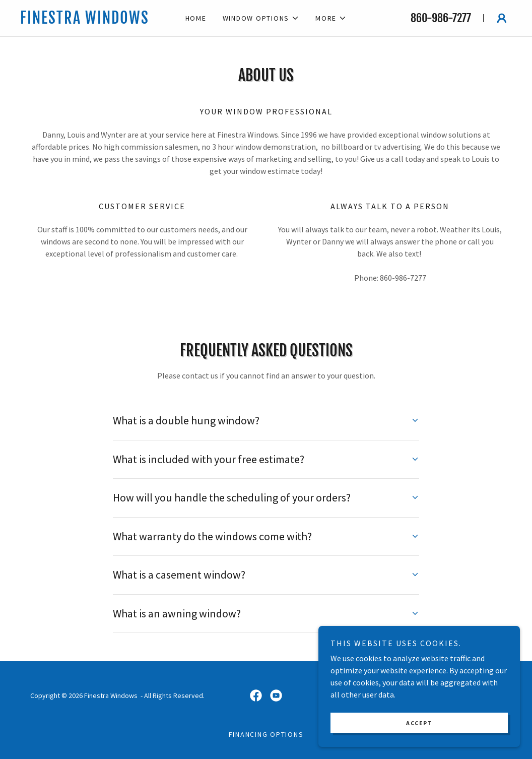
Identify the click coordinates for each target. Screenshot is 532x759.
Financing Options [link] (266, 734)
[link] (94, 21)
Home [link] (196, 18)
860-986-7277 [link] (441, 18)
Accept (419, 723)
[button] (261, 18)
